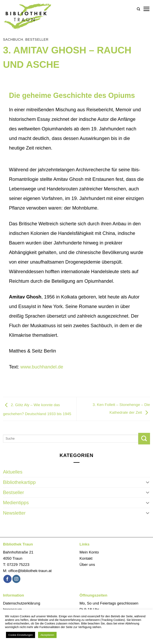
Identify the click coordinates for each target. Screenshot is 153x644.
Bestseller (37, 40)
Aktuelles (13, 472)
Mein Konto (89, 552)
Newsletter (14, 513)
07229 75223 (18, 565)
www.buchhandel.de (42, 367)
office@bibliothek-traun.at (30, 571)
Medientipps (16, 503)
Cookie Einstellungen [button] (21, 635)
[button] (138, 9)
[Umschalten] (148, 482)
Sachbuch (13, 40)
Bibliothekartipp (19, 482)
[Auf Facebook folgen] (7, 579)
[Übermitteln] (144, 439)
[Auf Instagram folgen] (16, 579)
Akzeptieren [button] (47, 635)
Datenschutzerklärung (22, 603)
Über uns (87, 565)
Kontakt (86, 558)
